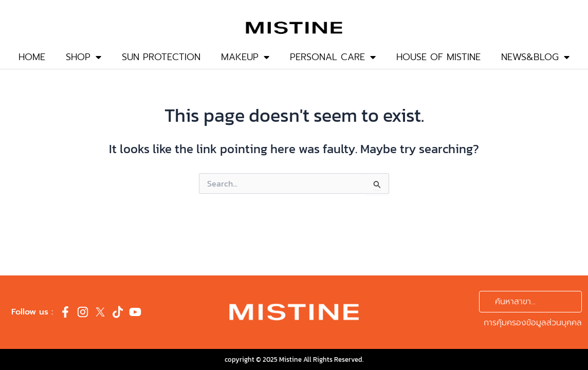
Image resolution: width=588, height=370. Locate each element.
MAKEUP (245, 57)
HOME (32, 57)
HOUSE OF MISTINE (438, 57)
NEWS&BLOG (535, 57)
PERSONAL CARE (333, 57)
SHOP (84, 57)
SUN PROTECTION (161, 57)
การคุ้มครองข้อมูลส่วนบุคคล (533, 323)
